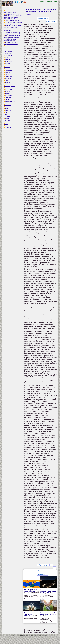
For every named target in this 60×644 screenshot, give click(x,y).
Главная (42, 1)
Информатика (8, 71)
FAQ (56, 1)
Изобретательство (10, 69)
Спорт (6, 113)
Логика (6, 80)
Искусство (7, 73)
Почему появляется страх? (12, 20)
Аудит (6, 57)
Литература (8, 78)
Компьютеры (8, 76)
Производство (8, 103)
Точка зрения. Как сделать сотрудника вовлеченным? (12, 33)
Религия (7, 109)
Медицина (7, 88)
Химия (6, 124)
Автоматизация (9, 52)
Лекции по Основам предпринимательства (11, 43)
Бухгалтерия (8, 61)
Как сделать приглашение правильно (12, 30)
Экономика (8, 128)
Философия (8, 120)
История (7, 75)
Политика (7, 99)
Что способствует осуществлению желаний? (29, 614)
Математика (8, 84)
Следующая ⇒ (51, 22)
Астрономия (8, 56)
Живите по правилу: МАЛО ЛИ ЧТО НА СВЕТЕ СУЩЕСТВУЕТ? (48, 591)
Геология (7, 67)
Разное (6, 107)
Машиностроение (9, 86)
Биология (7, 59)
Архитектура (8, 54)
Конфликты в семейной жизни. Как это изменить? (48, 613)
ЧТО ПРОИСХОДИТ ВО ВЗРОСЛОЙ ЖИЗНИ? (31, 590)
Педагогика (8, 97)
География (8, 65)
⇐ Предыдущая (43, 18)
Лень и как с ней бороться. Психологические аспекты (12, 36)
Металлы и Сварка (10, 92)
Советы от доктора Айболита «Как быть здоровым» (13, 26)
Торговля (7, 116)
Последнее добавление (11, 46)
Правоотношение (9, 101)
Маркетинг (7, 82)
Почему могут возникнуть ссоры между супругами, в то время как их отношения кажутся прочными (13, 16)
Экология (7, 126)
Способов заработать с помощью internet (11, 40)
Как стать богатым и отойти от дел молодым (13, 23)
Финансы (7, 122)
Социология (8, 111)
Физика (6, 118)
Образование (8, 95)
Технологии (8, 114)
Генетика (7, 63)
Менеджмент (8, 90)
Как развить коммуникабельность (11, 12)
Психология (8, 105)
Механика (7, 94)
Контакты (49, 1)
